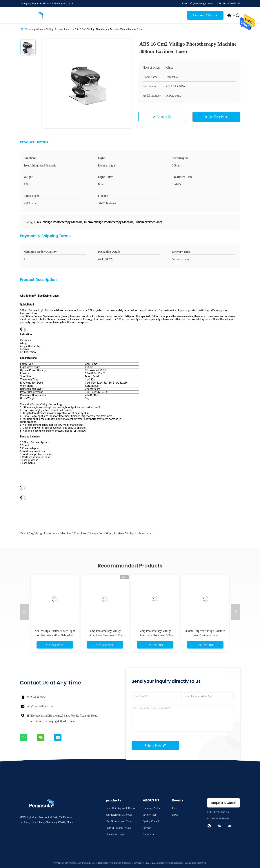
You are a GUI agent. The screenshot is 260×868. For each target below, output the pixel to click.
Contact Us (164, 117)
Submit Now (155, 746)
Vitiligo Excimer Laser (58, 29)
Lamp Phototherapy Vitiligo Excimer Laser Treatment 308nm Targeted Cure (105, 635)
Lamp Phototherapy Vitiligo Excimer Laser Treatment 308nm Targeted (155, 635)
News (175, 815)
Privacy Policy (61, 863)
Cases (175, 808)
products (39, 29)
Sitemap (147, 828)
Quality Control (151, 821)
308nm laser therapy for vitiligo (92, 533)
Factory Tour (149, 815)
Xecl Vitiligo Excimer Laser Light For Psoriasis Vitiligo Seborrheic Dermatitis (55, 635)
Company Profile (152, 808)
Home (28, 29)
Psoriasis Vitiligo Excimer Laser (133, 533)
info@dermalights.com (40, 706)
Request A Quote (205, 15)
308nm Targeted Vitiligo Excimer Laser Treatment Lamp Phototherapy (205, 635)
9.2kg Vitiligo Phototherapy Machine (49, 533)
